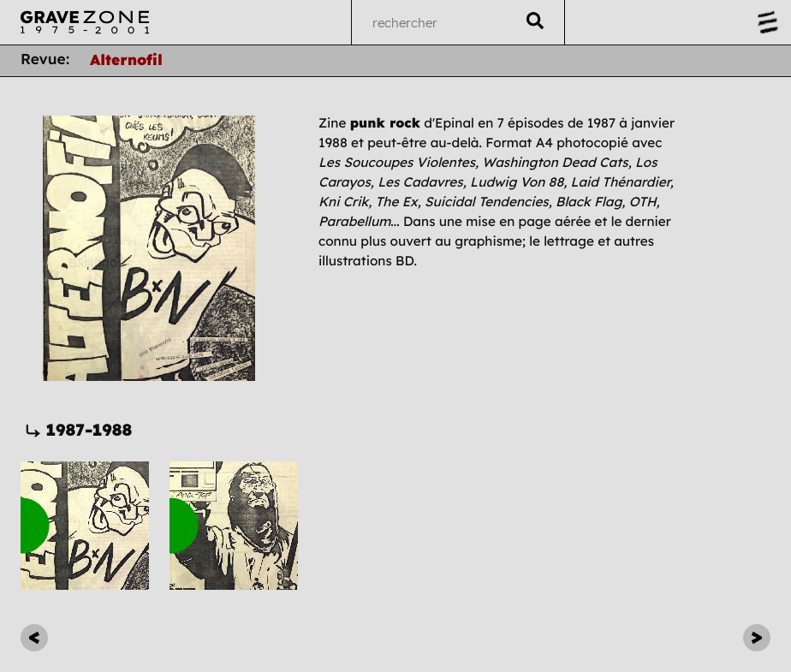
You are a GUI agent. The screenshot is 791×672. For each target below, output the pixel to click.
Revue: (45, 60)
